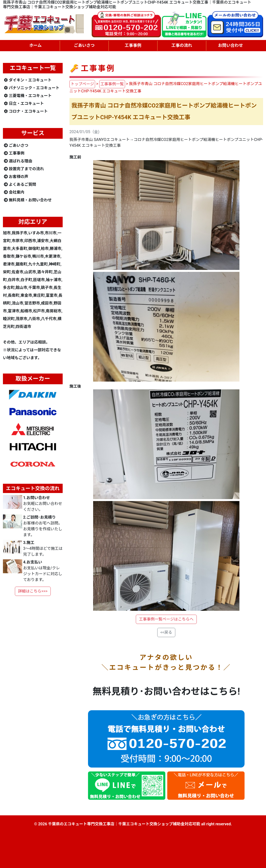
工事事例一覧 (112, 84)
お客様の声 (16, 177)
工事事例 (14, 153)
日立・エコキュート (24, 104)
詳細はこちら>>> (33, 591)
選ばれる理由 (18, 161)
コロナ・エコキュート (26, 111)
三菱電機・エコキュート (28, 96)
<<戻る (166, 632)
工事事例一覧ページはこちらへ (166, 619)
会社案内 (14, 192)
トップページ (82, 84)
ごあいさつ (16, 145)
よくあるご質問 (20, 184)
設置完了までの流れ (24, 169)
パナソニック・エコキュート (32, 88)
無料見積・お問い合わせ (28, 200)
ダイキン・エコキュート (28, 80)
